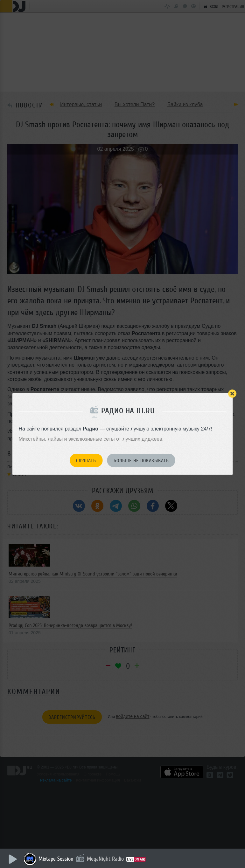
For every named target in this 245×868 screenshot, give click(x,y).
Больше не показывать (141, 461)
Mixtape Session (56, 859)
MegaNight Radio (106, 859)
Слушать (86, 461)
